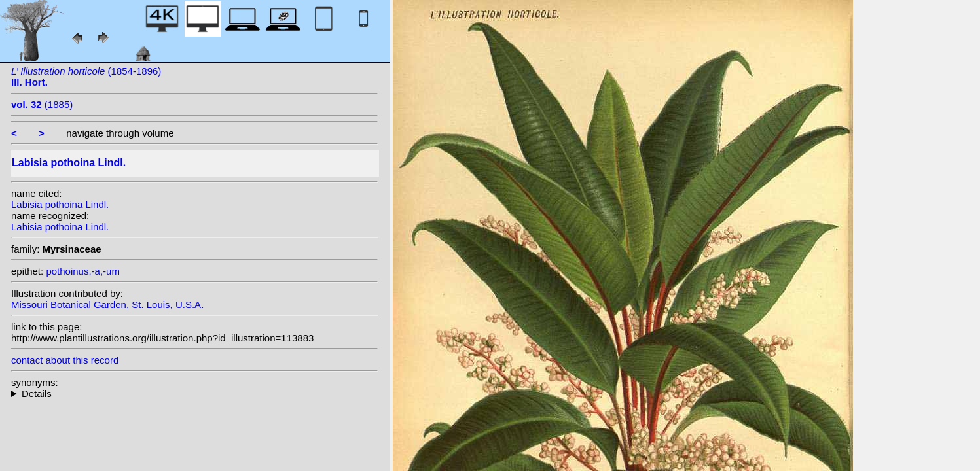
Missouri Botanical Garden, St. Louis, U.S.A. (107, 305)
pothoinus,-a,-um (83, 271)
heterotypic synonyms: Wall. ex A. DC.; (194, 393)
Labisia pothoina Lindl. (60, 204)
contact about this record (65, 360)
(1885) (42, 104)
